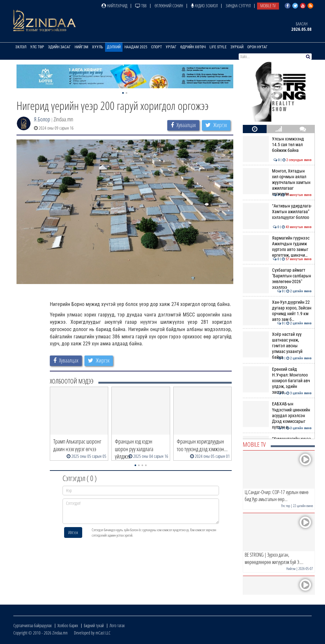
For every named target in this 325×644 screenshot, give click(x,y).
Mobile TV (268, 6)
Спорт (156, 47)
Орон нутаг (257, 47)
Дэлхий (114, 47)
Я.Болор (42, 119)
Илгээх (73, 532)
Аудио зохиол (204, 6)
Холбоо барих (68, 625)
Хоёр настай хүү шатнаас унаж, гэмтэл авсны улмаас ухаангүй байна (277, 346)
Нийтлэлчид (114, 6)
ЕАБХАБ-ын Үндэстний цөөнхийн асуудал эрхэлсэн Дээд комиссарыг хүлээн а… (277, 415)
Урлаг (171, 47)
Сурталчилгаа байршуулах (33, 625)
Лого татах (117, 625)
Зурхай (237, 47)
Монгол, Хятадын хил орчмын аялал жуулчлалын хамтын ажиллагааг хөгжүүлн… (277, 183)
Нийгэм (81, 47)
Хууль (98, 47)
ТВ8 (141, 6)
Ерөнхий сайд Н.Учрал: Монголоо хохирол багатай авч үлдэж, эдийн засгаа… (277, 381)
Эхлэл (21, 47)
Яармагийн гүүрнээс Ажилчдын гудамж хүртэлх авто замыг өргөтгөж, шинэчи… (277, 247)
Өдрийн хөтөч (193, 47)
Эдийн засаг (59, 47)
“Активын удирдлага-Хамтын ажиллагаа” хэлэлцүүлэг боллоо (277, 212)
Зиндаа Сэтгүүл (238, 6)
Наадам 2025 (136, 47)
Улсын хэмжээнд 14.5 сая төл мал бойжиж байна (277, 145)
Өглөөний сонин (169, 6)
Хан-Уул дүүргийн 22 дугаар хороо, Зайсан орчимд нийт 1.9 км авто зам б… (277, 311)
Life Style (218, 47)
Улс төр (37, 47)
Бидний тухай (94, 625)
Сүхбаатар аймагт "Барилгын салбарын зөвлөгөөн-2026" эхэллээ (277, 279)
